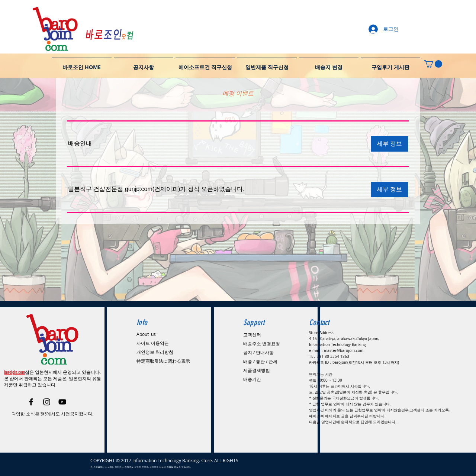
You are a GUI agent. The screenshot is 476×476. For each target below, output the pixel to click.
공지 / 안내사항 (258, 352)
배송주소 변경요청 (262, 343)
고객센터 (252, 334)
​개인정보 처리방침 (155, 352)
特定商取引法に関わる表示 (163, 361)
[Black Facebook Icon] (31, 402)
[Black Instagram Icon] (47, 402)
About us (146, 334)
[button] (80, 144)
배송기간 (252, 379)
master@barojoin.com (344, 351)
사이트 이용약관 (153, 343)
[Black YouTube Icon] (62, 402)
